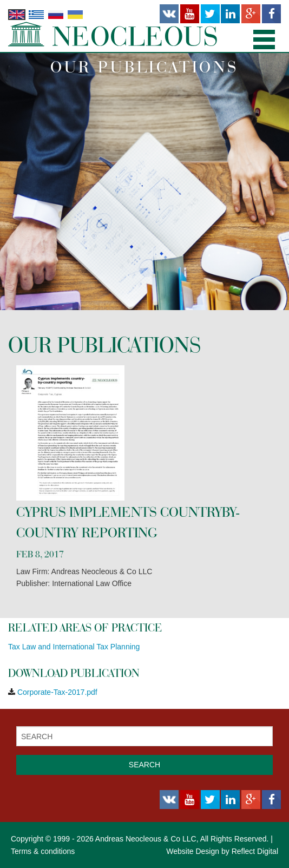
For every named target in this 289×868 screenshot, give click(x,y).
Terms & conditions (43, 851)
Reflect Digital (255, 851)
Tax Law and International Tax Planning (74, 647)
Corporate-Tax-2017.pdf (57, 692)
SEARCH (144, 765)
